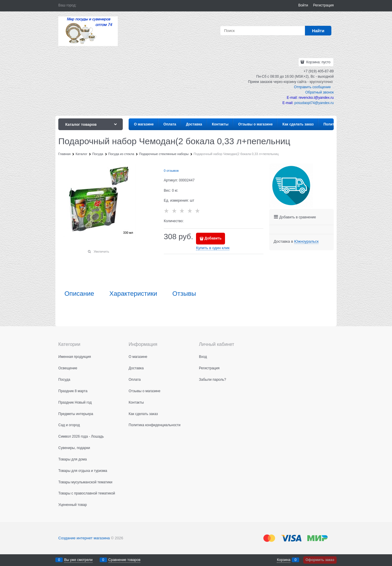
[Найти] (318, 31)
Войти (303, 5)
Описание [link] (79, 294)
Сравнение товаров (125, 560)
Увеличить (101, 251)
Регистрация (323, 5)
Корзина (284, 560)
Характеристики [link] (133, 294)
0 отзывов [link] (171, 171)
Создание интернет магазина (84, 538)
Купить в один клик (213, 248)
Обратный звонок (319, 92)
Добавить (213, 238)
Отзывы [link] (184, 294)
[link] (306, 242)
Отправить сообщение (312, 87)
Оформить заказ (320, 560)
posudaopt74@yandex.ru (314, 103)
